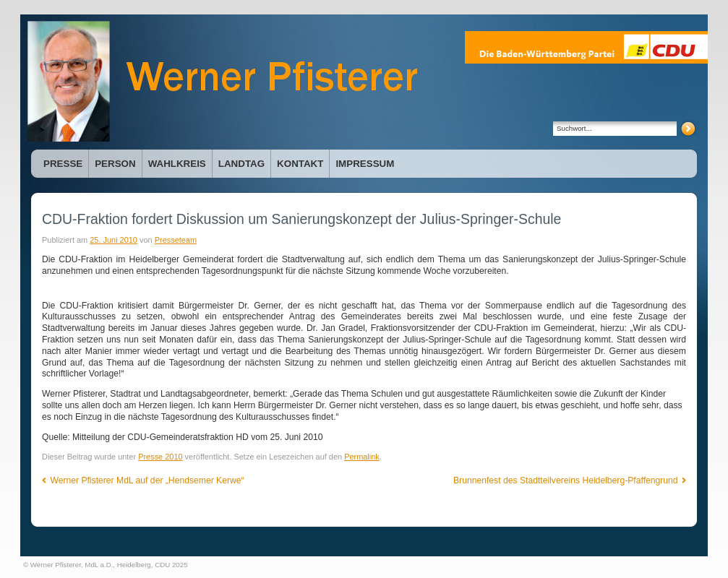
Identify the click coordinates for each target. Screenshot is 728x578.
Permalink (362, 457)
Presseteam (176, 240)
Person (115, 164)
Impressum (365, 164)
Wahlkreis (177, 164)
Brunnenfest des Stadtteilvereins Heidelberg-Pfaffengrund (570, 480)
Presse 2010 (160, 457)
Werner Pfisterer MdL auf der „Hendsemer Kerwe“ (143, 480)
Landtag (241, 164)
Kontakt (300, 164)
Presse (63, 164)
